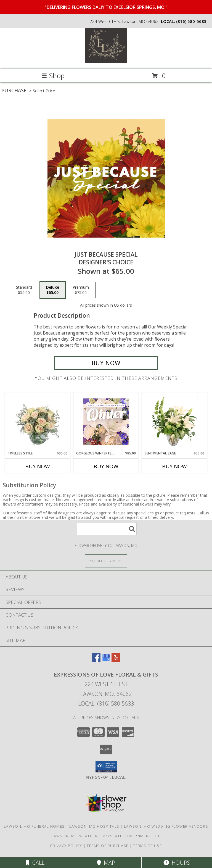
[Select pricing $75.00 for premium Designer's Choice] (81, 290)
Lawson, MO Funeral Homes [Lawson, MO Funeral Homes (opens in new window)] (34, 826)
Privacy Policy (66, 846)
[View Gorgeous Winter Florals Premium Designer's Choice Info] (106, 422)
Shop (53, 76)
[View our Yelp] (116, 660)
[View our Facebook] (96, 660)
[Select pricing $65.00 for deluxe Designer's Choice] (53, 290)
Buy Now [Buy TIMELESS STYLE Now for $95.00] (38, 466)
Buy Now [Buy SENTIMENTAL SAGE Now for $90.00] (174, 466)
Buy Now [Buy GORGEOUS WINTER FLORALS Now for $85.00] (106, 466)
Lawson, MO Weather (74, 836)
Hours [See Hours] (177, 863)
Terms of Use (147, 846)
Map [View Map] (106, 863)
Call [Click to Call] (35, 863)
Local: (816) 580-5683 (106, 703)
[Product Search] (107, 529)
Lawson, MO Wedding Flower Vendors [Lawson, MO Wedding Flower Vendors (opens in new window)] (166, 826)
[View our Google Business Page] (106, 660)
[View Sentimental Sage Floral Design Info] (175, 422)
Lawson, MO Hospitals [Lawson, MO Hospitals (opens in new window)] (94, 826)
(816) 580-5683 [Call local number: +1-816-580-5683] (191, 21)
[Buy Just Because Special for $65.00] (106, 363)
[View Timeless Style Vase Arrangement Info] (38, 422)
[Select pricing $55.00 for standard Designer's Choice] (24, 290)
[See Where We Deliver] (106, 561)
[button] (106, 767)
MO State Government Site (132, 836)
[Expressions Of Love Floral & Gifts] (106, 61)
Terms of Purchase (108, 846)
